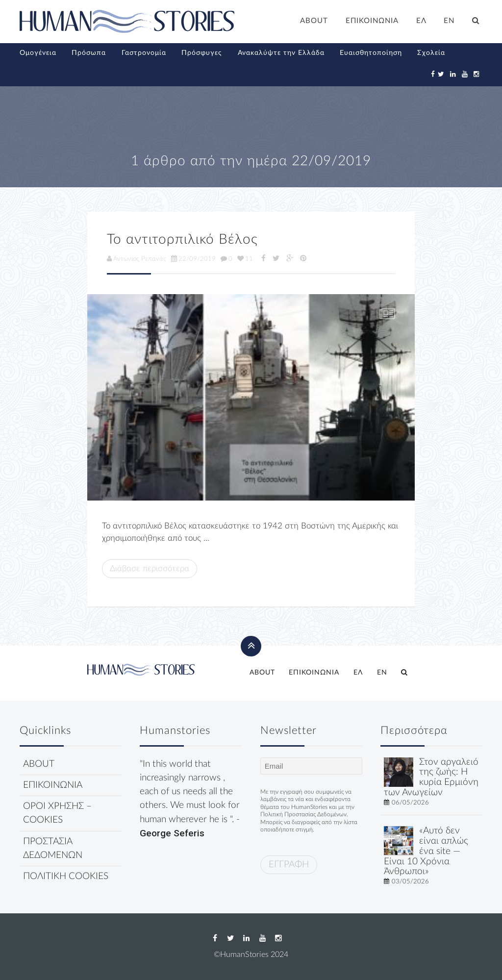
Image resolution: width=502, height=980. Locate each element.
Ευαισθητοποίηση (371, 53)
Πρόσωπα (89, 53)
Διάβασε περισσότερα (150, 568)
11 (245, 259)
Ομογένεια (38, 53)
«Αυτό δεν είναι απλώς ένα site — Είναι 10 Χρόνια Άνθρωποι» (426, 851)
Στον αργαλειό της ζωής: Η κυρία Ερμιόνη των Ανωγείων (431, 777)
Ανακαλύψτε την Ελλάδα (281, 53)
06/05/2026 (410, 803)
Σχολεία (431, 53)
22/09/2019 (193, 259)
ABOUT (314, 21)
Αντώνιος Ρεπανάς (137, 259)
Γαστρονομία (144, 53)
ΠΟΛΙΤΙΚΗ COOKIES (66, 876)
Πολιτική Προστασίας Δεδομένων (303, 814)
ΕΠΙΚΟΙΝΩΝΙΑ (372, 21)
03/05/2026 (410, 881)
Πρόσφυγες (202, 53)
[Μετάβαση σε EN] (450, 22)
